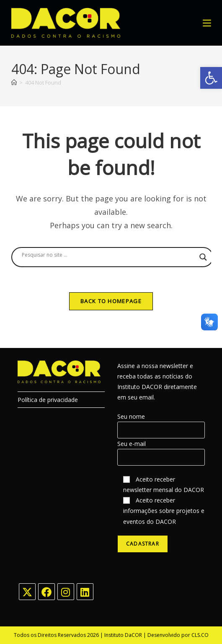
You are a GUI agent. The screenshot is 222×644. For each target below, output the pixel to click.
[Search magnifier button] (203, 257)
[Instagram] (66, 592)
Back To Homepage (111, 301)
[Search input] (109, 255)
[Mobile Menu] (207, 23)
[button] (211, 78)
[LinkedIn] (85, 592)
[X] (27, 592)
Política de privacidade (48, 400)
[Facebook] (46, 592)
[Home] (14, 82)
